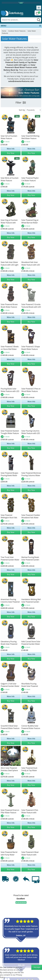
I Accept (37, 967)
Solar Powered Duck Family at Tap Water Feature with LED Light (22, 62)
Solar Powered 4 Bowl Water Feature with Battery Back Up (20, 67)
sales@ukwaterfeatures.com (21, 81)
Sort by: (22, 110)
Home (4, 31)
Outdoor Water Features (17, 31)
